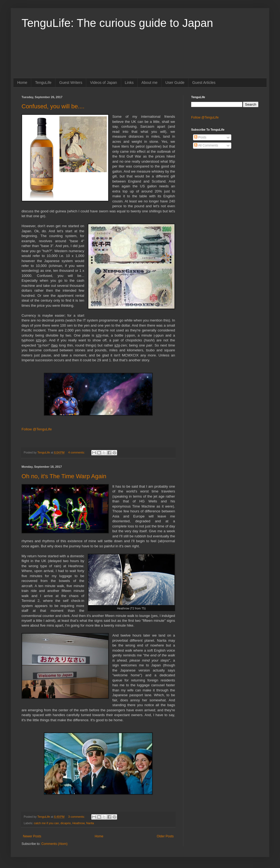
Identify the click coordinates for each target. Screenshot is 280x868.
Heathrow (79, 823)
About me (149, 83)
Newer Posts (32, 836)
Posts (200, 137)
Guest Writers (71, 83)
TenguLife (43, 83)
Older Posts (165, 836)
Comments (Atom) (54, 844)
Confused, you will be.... (53, 106)
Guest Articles (204, 83)
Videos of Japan (103, 83)
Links (129, 83)
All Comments (206, 145)
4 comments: (77, 452)
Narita (90, 823)
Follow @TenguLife (37, 429)
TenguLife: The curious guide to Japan (117, 23)
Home (22, 83)
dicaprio (66, 823)
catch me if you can (46, 823)
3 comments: (77, 817)
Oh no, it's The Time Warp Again (64, 476)
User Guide (175, 83)
